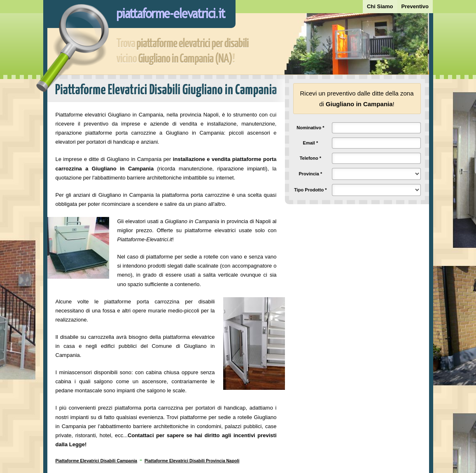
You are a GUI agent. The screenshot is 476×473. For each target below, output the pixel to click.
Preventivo (415, 6)
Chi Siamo (380, 6)
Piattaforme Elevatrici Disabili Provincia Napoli (192, 461)
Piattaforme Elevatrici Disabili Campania (97, 461)
